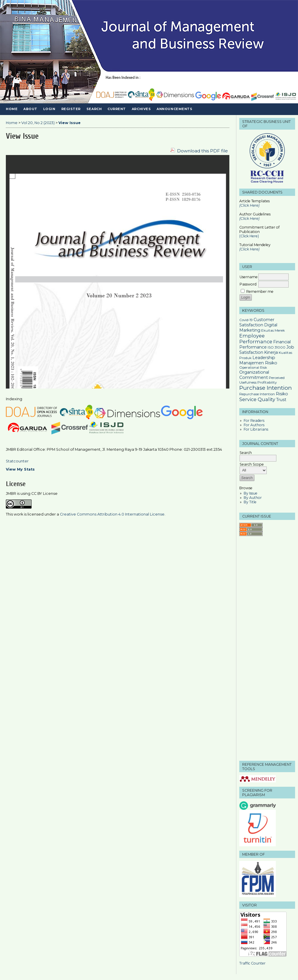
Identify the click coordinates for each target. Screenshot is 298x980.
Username (249, 277)
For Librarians (256, 429)
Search (94, 109)
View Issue (70, 123)
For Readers (254, 421)
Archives (141, 109)
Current (117, 109)
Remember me (260, 291)
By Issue (251, 493)
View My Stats (20, 469)
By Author (253, 498)
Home (12, 109)
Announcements (174, 109)
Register (71, 109)
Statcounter (17, 461)
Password (248, 284)
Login (49, 109)
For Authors (254, 425)
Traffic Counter (252, 963)
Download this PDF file (202, 151)
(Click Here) (249, 219)
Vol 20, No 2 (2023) (38, 123)
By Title (250, 502)
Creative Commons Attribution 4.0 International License (112, 514)
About (30, 109)
